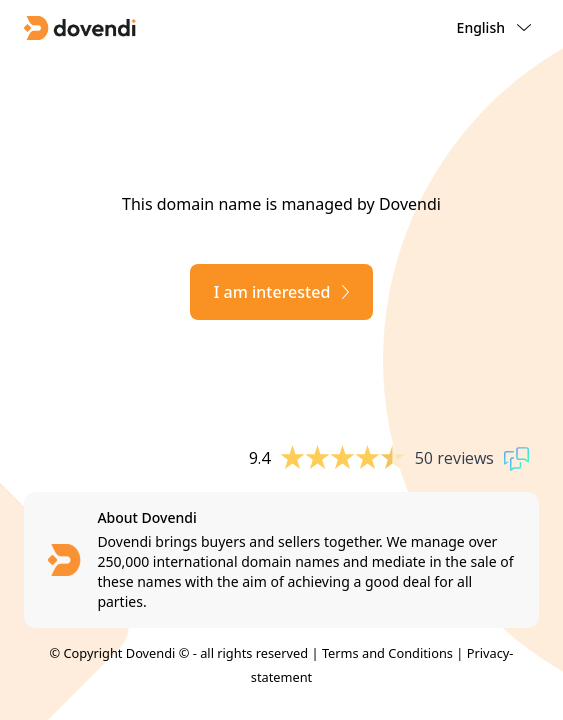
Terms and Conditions (387, 653)
